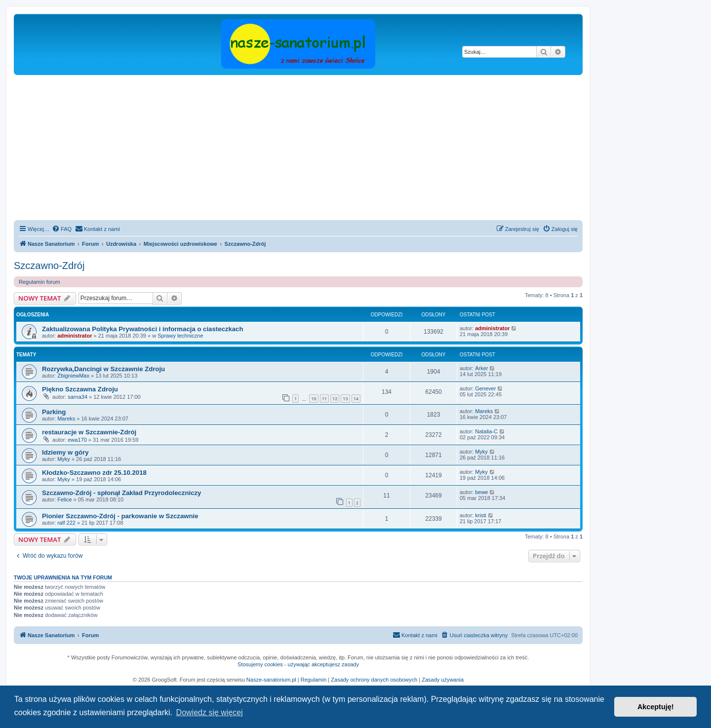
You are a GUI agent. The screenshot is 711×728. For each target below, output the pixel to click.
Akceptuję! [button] (656, 707)
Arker (481, 368)
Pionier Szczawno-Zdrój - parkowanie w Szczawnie (120, 516)
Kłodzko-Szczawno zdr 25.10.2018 (94, 473)
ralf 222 (66, 523)
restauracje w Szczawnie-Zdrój (89, 432)
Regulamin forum (39, 282)
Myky (64, 459)
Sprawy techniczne (180, 336)
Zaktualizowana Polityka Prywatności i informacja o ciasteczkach (143, 329)
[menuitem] (62, 229)
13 (345, 399)
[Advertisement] (310, 149)
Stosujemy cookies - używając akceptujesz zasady (298, 664)
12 (335, 399)
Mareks (66, 419)
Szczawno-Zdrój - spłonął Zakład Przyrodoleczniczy (121, 493)
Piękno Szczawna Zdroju (80, 389)
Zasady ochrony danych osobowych (374, 680)
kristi (481, 515)
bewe (481, 492)
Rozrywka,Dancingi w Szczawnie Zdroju (103, 369)
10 (314, 399)
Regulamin (314, 680)
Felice (64, 499)
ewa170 (77, 440)
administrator (75, 336)
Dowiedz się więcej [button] (210, 712)
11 (324, 399)
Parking (54, 412)
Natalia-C (486, 431)
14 (356, 399)
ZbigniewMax (73, 376)
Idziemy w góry (65, 452)
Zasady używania (443, 680)
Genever (485, 388)
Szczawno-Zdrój (49, 266)
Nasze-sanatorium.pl (271, 680)
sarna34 (78, 397)
